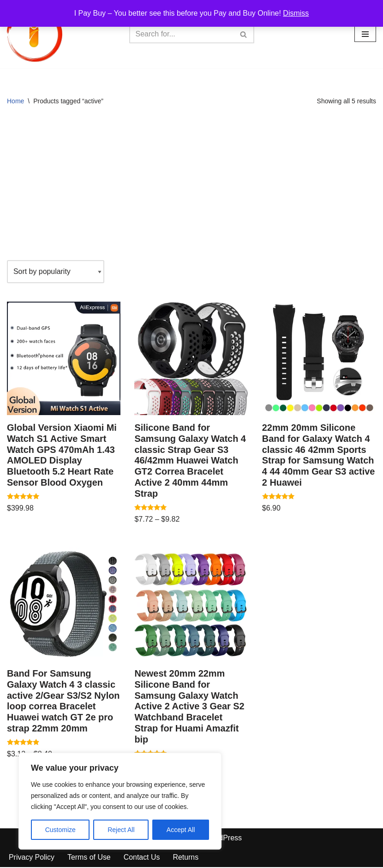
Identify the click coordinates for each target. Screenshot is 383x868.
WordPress (224, 839)
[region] (120, 801)
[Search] (181, 34)
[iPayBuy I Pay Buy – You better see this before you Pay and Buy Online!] (35, 34)
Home (15, 101)
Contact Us (142, 859)
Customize (60, 830)
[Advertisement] (191, 186)
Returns (186, 859)
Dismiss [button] (296, 13)
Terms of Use (90, 859)
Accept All (181, 830)
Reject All (121, 830)
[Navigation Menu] (365, 34)
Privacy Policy (32, 859)
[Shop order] (56, 272)
